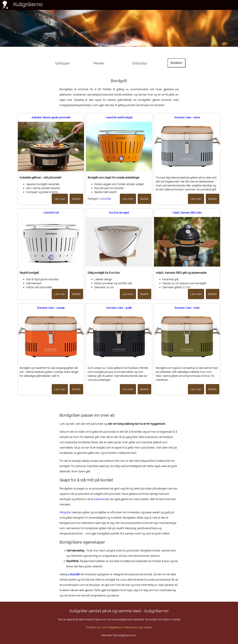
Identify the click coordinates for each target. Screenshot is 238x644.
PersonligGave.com (124, 635)
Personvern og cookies (138, 627)
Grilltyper (62, 63)
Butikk (76, 199)
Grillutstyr (140, 63)
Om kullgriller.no (112, 627)
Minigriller (65, 512)
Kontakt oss (93, 627)
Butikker (177, 63)
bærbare (99, 499)
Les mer (60, 199)
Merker (99, 63)
